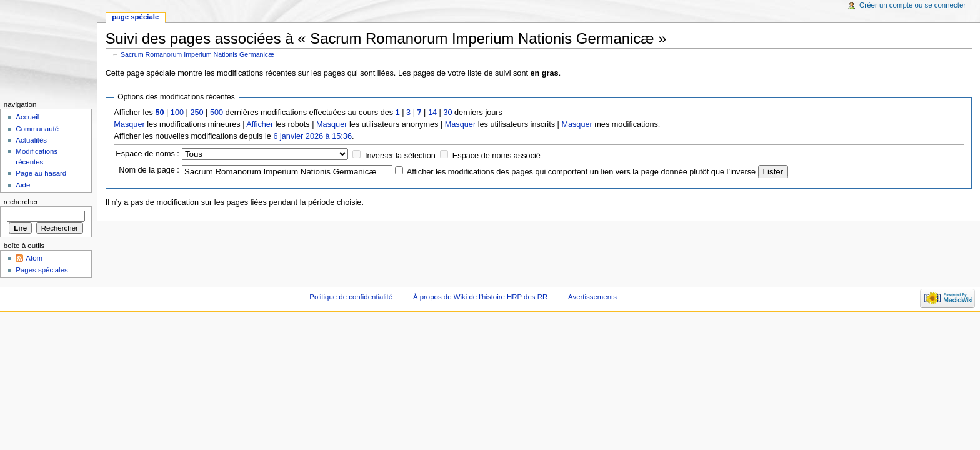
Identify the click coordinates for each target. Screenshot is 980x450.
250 (197, 112)
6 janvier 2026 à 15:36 (312, 136)
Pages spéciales (42, 270)
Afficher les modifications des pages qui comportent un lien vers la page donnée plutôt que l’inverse (581, 172)
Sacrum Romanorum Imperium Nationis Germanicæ (197, 54)
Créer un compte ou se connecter (912, 5)
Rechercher (21, 202)
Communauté (37, 129)
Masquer (129, 124)
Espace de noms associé (497, 156)
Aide (23, 185)
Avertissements (592, 297)
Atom (34, 258)
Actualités (31, 140)
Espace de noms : (147, 154)
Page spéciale (135, 17)
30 (447, 112)
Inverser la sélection (400, 156)
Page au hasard (41, 173)
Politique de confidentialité (351, 297)
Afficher (260, 124)
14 (432, 112)
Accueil (27, 117)
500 (217, 112)
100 (177, 112)
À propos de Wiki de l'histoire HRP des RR (480, 297)
